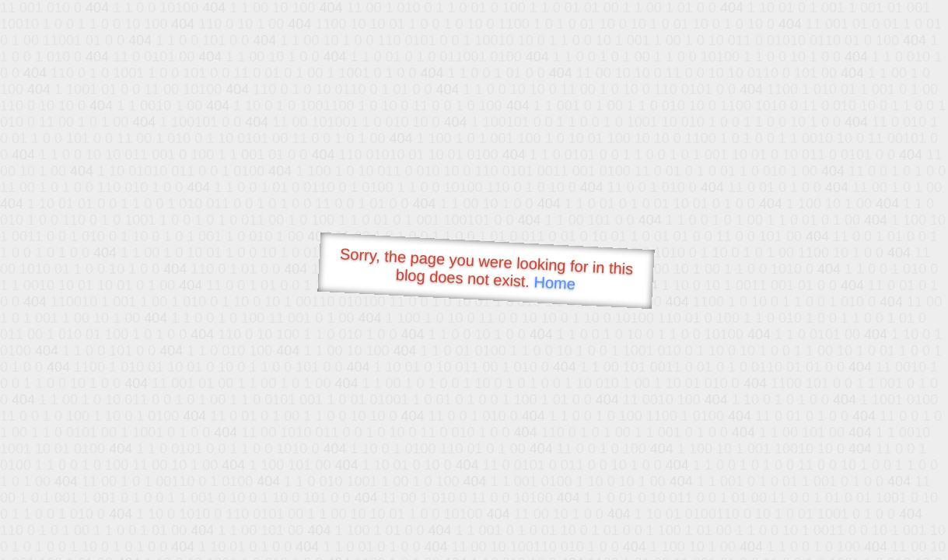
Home (554, 283)
